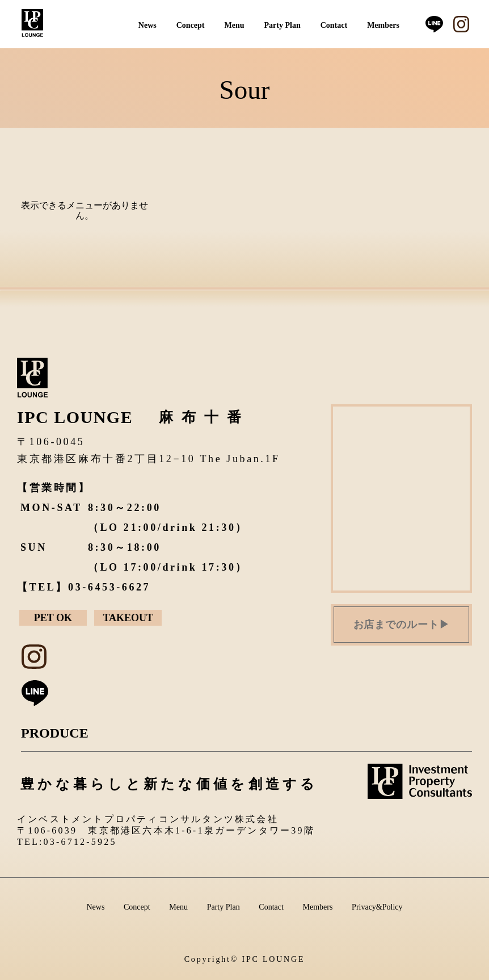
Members (383, 25)
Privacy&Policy (377, 907)
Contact (334, 25)
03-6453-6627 (109, 587)
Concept (191, 25)
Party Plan (283, 25)
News (147, 25)
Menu (235, 25)
